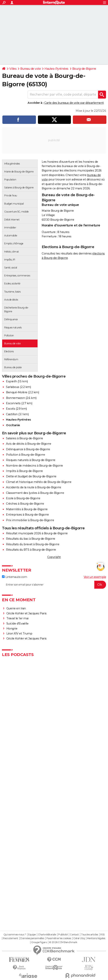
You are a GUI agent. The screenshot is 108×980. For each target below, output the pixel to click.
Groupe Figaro (39, 942)
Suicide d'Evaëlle (17, 624)
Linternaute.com (14, 577)
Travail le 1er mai (17, 618)
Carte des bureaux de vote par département (74, 103)
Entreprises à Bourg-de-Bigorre (27, 515)
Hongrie (12, 629)
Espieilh (11, 381)
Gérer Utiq (79, 938)
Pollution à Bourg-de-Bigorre (25, 455)
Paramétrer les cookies (59, 938)
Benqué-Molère (17, 392)
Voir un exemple (95, 577)
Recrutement (11, 938)
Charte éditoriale (47, 935)
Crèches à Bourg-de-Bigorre (25, 504)
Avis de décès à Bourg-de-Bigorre (28, 444)
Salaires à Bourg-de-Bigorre (25, 438)
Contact (74, 935)
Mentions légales (96, 938)
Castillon (12, 414)
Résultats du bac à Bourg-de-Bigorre (31, 539)
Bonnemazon (15, 398)
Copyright (54, 557)
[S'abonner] (54, 585)
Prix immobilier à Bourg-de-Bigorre (30, 520)
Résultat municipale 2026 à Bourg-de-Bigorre (37, 533)
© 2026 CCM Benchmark (63, 942)
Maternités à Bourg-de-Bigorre (27, 509)
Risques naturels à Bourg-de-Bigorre (31, 460)
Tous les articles (90, 935)
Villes (13, 69)
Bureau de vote (30, 69)
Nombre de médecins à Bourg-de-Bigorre (34, 466)
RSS (102, 935)
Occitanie (13, 425)
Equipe (32, 935)
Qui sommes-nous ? (15, 935)
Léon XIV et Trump (19, 633)
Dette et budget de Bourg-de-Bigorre (31, 476)
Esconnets (13, 403)
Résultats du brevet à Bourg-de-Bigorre (33, 544)
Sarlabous (13, 387)
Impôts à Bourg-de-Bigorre (24, 471)
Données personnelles (32, 938)
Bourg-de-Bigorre (84, 69)
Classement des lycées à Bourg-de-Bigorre (35, 493)
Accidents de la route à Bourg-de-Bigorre (33, 487)
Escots (11, 409)
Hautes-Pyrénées (56, 69)
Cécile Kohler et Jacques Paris (27, 613)
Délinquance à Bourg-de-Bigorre (28, 449)
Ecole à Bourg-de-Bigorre (23, 498)
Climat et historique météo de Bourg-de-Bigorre (39, 482)
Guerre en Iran (16, 608)
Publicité (63, 935)
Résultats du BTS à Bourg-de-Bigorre (31, 550)
